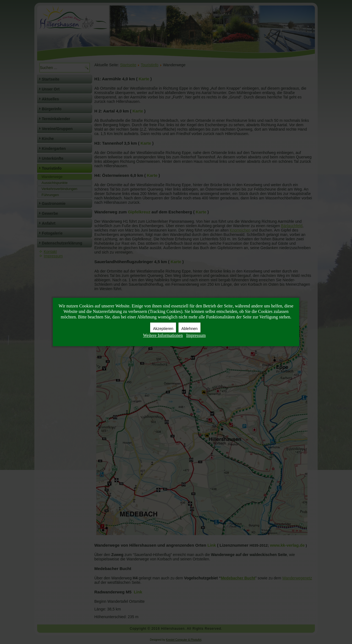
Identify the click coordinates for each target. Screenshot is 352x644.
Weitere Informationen (163, 335)
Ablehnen (189, 329)
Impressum (196, 335)
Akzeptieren (163, 329)
